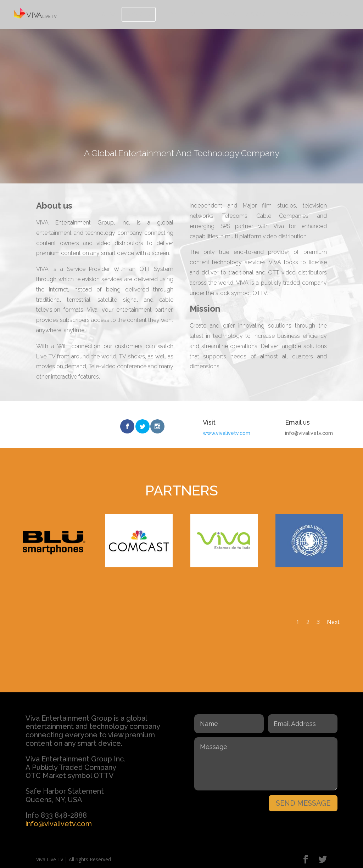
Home (106, 13)
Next (333, 621)
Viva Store (334, 13)
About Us (139, 13)
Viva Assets (293, 13)
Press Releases (184, 13)
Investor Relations (241, 13)
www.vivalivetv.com (227, 433)
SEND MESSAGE (303, 802)
